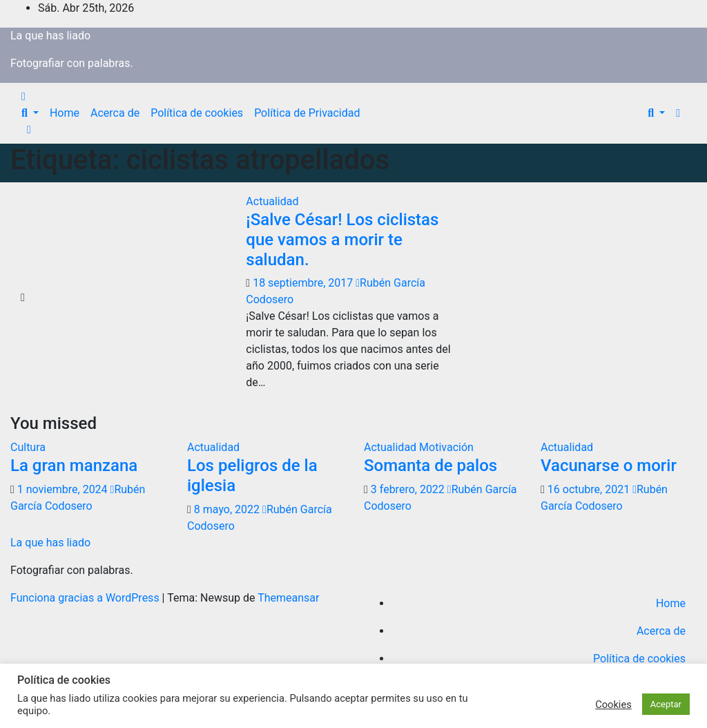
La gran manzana (74, 466)
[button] (30, 113)
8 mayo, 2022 (228, 509)
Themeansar (288, 598)
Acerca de (115, 113)
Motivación (446, 447)
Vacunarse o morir (609, 466)
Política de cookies (197, 113)
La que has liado (50, 36)
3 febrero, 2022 (409, 489)
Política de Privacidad (307, 113)
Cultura (28, 447)
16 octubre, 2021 (590, 489)
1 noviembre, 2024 (64, 489)
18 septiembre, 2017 (304, 283)
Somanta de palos (430, 466)
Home (65, 113)
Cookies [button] (613, 705)
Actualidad (272, 201)
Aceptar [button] (666, 704)
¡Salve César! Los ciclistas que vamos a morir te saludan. (342, 240)
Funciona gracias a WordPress (86, 598)
